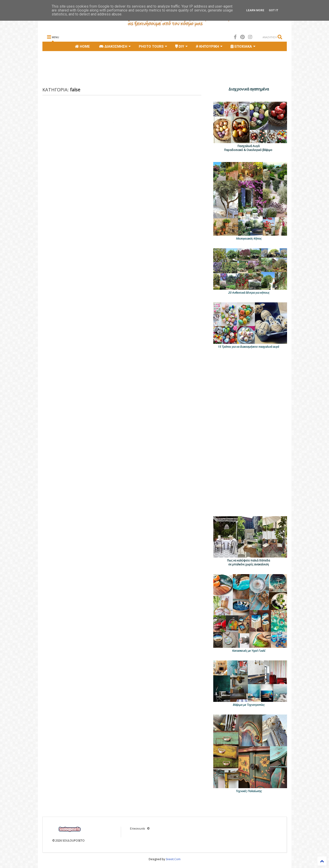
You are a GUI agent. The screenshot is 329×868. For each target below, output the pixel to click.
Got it (274, 10)
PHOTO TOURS (153, 46)
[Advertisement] (126, 68)
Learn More (255, 10)
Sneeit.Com (173, 859)
